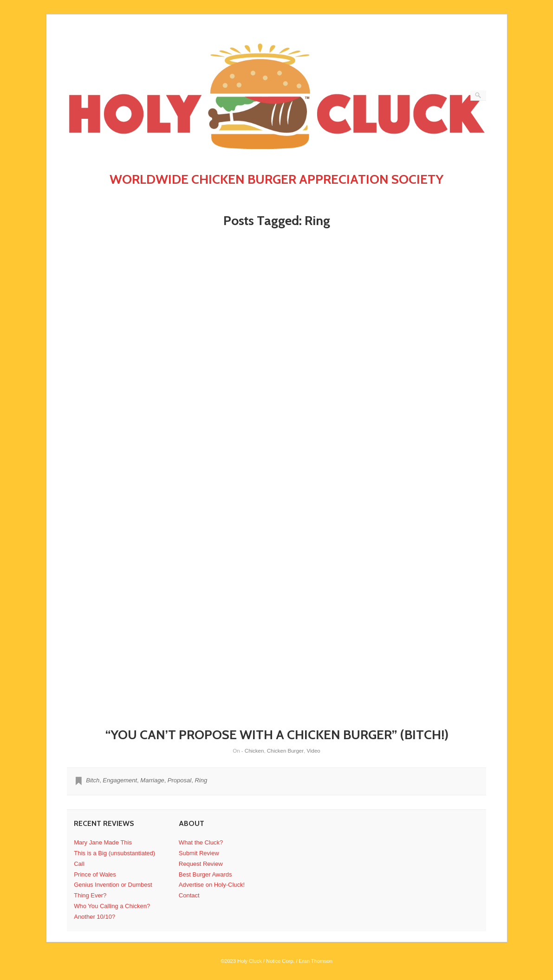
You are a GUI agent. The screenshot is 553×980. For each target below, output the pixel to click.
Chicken (254, 751)
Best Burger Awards (205, 874)
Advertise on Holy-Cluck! (212, 885)
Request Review (201, 864)
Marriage (152, 780)
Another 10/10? (94, 917)
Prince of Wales (95, 874)
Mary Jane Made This (103, 842)
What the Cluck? (201, 842)
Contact (189, 895)
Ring (201, 780)
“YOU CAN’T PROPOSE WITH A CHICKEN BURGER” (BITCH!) (277, 735)
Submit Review (199, 853)
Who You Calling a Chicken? (112, 906)
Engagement (120, 780)
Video (313, 751)
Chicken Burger (285, 751)
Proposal (179, 780)
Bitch (93, 780)
